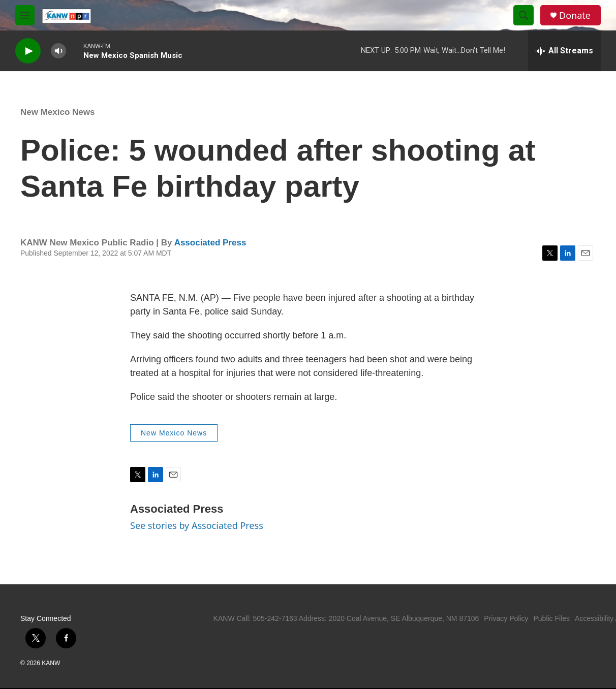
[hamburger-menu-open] (25, 15)
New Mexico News (57, 112)
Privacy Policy (506, 618)
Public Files (551, 618)
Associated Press (210, 243)
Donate (575, 15)
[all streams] (564, 51)
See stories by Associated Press (197, 525)
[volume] (58, 51)
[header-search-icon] (523, 15)
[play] (28, 51)
